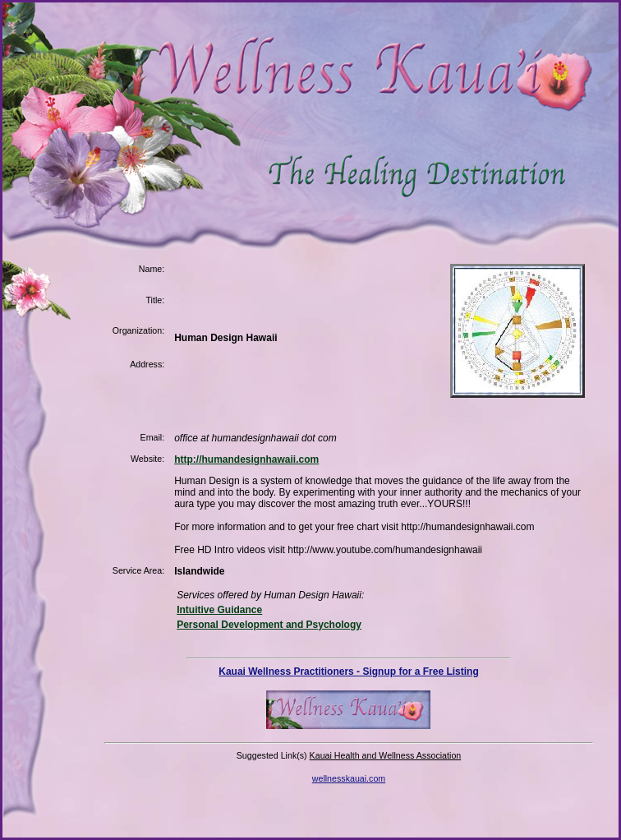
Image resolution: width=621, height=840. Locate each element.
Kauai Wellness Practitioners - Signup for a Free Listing (349, 672)
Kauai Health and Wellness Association (386, 755)
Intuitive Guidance (219, 610)
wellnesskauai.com (349, 778)
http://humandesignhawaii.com (246, 459)
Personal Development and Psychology (269, 625)
